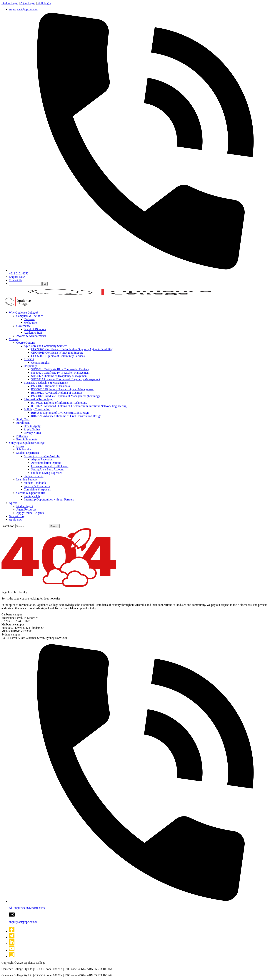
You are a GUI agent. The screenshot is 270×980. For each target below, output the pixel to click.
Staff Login (44, 3)
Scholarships (24, 449)
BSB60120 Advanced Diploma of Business (57, 393)
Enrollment (23, 423)
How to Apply (32, 426)
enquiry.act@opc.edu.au (23, 9)
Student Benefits (34, 476)
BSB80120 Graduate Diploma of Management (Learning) (65, 396)
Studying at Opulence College (27, 443)
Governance (23, 326)
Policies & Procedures (37, 486)
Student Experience (28, 453)
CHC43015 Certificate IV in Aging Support (57, 353)
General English (41, 363)
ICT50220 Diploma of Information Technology (59, 403)
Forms (20, 446)
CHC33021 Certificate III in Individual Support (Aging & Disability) (72, 349)
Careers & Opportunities (31, 493)
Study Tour (23, 419)
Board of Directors (35, 329)
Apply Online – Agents (30, 513)
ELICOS (29, 359)
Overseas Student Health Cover (50, 466)
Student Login (10, 3)
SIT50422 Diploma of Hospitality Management (59, 376)
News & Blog (17, 516)
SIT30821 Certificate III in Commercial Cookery (60, 369)
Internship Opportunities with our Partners (49, 499)
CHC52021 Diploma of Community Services (58, 356)
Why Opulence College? (23, 313)
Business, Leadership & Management (46, 383)
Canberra (29, 319)
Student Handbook (35, 483)
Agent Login (28, 3)
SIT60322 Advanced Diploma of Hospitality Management (66, 379)
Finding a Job (32, 496)
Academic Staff (33, 333)
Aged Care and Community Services (45, 346)
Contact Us (16, 280)
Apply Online (32, 429)
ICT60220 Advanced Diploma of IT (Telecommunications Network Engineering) (79, 406)
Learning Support (27, 479)
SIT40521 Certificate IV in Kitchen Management (60, 373)
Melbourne (30, 323)
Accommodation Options (46, 463)
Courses (14, 339)
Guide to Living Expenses (47, 473)
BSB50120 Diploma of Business (50, 386)
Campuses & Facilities (30, 316)
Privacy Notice (33, 433)
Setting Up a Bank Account (47, 469)
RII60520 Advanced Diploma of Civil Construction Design (66, 416)
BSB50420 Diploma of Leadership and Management (62, 389)
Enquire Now (17, 277)
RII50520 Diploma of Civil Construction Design (60, 413)
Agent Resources (26, 509)
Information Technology (38, 399)
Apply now (16, 519)
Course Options (26, 343)
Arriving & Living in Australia (42, 456)
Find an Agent (25, 506)
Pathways (22, 436)
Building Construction (37, 409)
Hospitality (30, 366)
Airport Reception (42, 459)
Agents (13, 503)
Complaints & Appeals (37, 489)
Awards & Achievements (31, 336)
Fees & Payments (27, 439)
